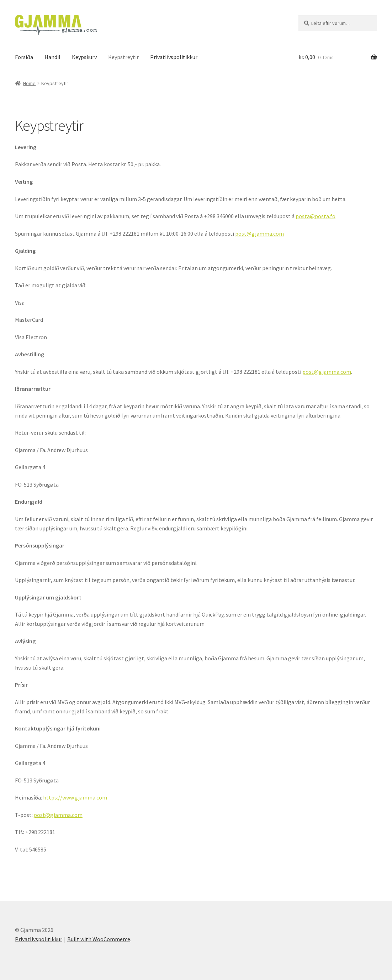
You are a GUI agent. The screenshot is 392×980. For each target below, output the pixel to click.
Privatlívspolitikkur (174, 57)
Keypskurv (84, 57)
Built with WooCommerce (99, 939)
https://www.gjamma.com (75, 797)
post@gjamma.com (259, 234)
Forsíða (24, 57)
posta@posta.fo (316, 216)
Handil (52, 57)
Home (29, 83)
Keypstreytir (123, 57)
